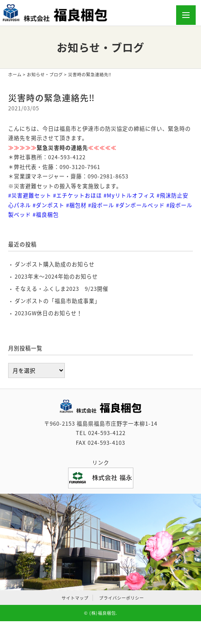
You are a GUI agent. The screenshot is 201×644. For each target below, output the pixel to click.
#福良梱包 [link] (46, 214)
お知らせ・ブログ (45, 74)
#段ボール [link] (101, 205)
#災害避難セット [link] (30, 195)
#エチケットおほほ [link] (77, 195)
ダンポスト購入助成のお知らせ (55, 264)
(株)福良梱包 (103, 613)
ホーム (15, 74)
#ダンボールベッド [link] (140, 205)
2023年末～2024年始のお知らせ (56, 276)
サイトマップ (75, 598)
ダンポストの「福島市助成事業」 (57, 301)
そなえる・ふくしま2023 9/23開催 (62, 289)
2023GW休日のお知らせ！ (49, 313)
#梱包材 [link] (76, 205)
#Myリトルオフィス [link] (129, 195)
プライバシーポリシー (121, 598)
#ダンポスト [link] (49, 205)
